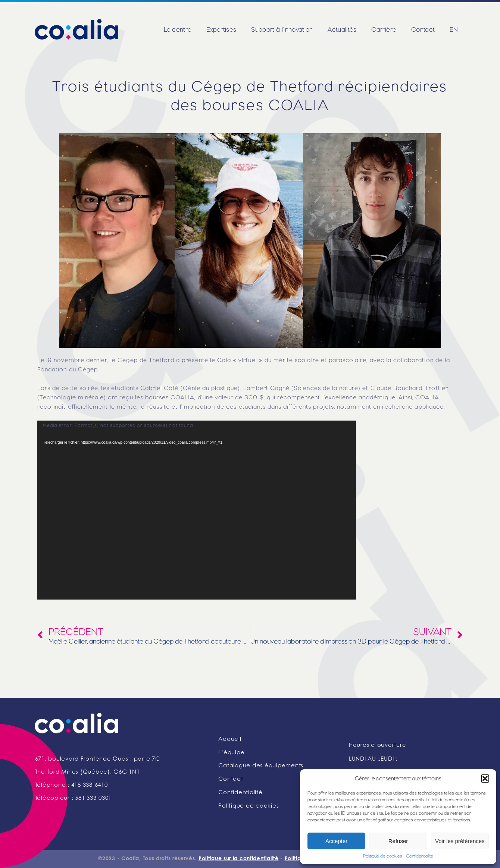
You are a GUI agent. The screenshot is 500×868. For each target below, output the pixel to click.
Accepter (336, 841)
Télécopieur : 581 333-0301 (74, 798)
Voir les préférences (460, 841)
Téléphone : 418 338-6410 (71, 785)
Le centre (178, 29)
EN (454, 29)
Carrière (384, 29)
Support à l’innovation (282, 29)
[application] (197, 510)
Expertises (221, 29)
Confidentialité (420, 856)
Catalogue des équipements (261, 766)
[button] (485, 779)
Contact (423, 29)
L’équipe (231, 753)
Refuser (398, 841)
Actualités (342, 29)
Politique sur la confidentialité (238, 859)
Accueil (230, 740)
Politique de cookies (383, 856)
